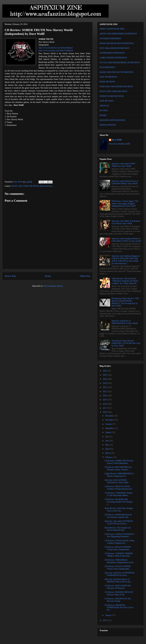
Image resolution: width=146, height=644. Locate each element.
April (108, 449)
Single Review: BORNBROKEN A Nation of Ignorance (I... (119, 475)
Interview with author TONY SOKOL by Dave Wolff (124, 165)
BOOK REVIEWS (107, 82)
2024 (105, 379)
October (109, 424)
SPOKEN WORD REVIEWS (112, 96)
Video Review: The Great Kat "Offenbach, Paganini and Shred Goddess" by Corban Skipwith (125, 281)
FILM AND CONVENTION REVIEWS (116, 87)
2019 (105, 400)
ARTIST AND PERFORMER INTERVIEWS (118, 34)
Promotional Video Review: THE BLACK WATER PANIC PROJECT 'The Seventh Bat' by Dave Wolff (125, 302)
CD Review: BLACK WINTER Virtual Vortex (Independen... (118, 548)
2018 (105, 404)
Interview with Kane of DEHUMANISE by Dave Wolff (125, 322)
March (108, 453)
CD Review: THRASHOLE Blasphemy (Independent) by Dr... (120, 561)
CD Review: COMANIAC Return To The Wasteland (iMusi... (119, 494)
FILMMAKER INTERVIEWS (112, 53)
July (107, 437)
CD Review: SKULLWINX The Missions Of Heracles (118, 587)
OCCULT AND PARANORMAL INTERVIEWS (120, 63)
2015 (105, 620)
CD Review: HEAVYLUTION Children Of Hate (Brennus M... (119, 488)
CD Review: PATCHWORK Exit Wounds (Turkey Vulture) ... (118, 468)
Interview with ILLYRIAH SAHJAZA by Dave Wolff (117, 481)
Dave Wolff (117, 140)
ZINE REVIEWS (107, 101)
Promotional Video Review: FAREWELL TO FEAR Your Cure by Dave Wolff (126, 343)
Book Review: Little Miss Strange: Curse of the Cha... (119, 510)
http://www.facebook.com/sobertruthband (56, 48)
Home (48, 276)
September (110, 428)
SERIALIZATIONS (108, 125)
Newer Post (10, 276)
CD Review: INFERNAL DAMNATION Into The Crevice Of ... (119, 608)
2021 (105, 392)
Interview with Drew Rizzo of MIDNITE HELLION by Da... (118, 580)
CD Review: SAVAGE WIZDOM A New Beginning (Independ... (119, 535)
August (108, 432)
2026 (105, 371)
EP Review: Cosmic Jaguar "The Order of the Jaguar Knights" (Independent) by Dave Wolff (125, 204)
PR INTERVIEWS (107, 67)
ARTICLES (104, 106)
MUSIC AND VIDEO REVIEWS (25, 186)
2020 (105, 396)
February (109, 457)
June (107, 441)
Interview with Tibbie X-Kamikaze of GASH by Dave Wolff (126, 222)
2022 (105, 387)
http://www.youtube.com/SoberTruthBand (56, 51)
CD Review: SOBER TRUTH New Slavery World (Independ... (119, 462)
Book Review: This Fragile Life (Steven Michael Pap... (118, 529)
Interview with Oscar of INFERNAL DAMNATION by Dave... (120, 574)
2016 (105, 412)
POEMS (103, 115)
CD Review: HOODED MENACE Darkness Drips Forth (119, 593)
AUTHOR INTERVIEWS (110, 39)
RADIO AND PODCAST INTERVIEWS (117, 72)
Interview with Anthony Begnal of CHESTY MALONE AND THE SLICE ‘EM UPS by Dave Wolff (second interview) (126, 260)
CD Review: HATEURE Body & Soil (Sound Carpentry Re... (118, 516)
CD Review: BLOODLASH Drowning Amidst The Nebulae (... (119, 502)
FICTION (104, 111)
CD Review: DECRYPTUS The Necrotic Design (118, 600)
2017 (105, 408)
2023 (105, 383)
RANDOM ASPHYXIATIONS (112, 120)
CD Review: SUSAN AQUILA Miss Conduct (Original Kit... (120, 542)
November (110, 420)
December (110, 416)
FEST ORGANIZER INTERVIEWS (115, 48)
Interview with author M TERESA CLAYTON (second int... (119, 522)
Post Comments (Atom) (53, 286)
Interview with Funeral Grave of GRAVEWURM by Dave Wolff (125, 182)
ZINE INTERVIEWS (108, 77)
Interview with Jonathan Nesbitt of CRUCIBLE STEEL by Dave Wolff (126, 240)
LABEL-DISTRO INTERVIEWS (113, 58)
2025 (105, 375)
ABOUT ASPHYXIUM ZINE (112, 29)
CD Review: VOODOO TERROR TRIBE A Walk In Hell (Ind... (119, 555)
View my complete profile (120, 144)
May (107, 445)
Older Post (85, 276)
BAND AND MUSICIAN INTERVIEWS (117, 43)
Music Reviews (46, 186)
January (109, 615)
